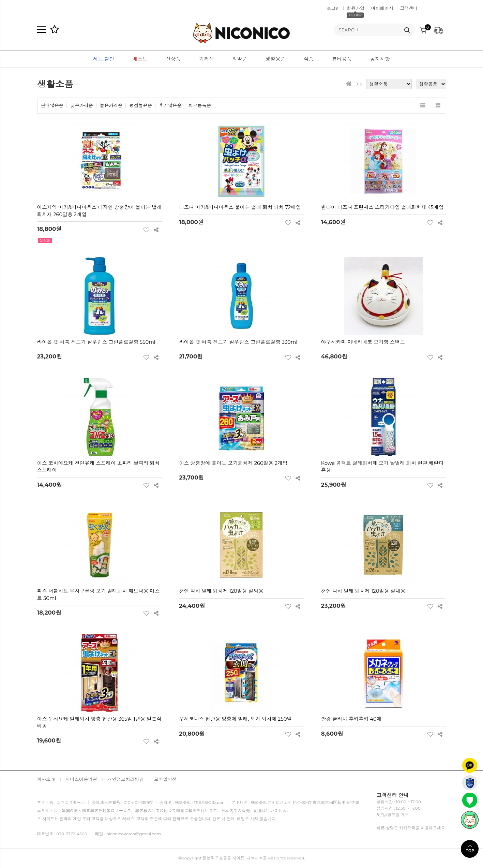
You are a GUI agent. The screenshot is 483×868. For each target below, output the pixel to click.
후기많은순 (170, 106)
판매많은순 (52, 106)
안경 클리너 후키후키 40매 (351, 719)
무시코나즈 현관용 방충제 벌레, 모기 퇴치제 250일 (235, 719)
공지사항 (380, 59)
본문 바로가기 (0, 0)
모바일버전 (165, 779)
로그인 (334, 8)
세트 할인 (104, 59)
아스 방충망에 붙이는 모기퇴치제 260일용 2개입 (233, 463)
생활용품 (276, 59)
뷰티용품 (342, 59)
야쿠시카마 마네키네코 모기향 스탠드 (363, 342)
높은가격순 (111, 106)
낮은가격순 (82, 106)
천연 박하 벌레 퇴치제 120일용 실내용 (363, 591)
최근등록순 (200, 106)
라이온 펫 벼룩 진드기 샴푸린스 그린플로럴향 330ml (238, 342)
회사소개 (46, 779)
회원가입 (356, 8)
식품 (309, 59)
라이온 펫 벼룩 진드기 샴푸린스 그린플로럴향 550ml (96, 342)
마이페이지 (382, 8)
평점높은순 (141, 106)
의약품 (240, 59)
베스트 (140, 59)
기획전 (207, 59)
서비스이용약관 (81, 779)
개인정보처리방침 (126, 779)
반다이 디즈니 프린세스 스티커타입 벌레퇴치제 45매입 (382, 207)
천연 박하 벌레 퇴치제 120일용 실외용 (221, 591)
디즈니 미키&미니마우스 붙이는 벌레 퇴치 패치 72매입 (240, 207)
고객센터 (409, 8)
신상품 (173, 59)
